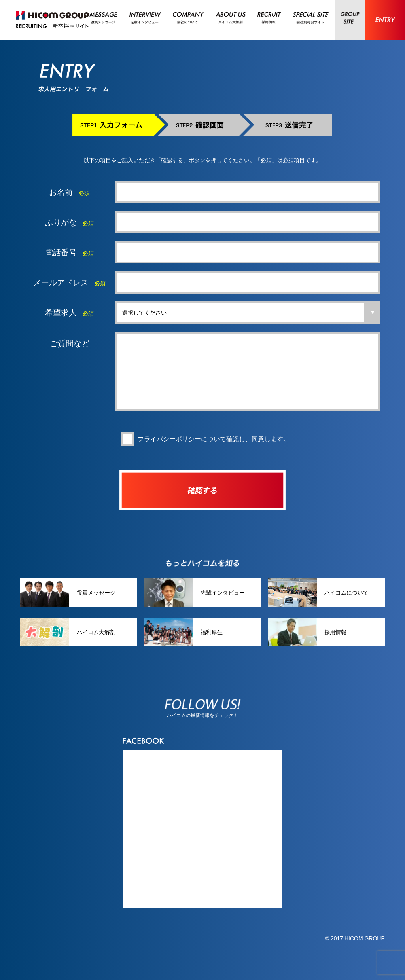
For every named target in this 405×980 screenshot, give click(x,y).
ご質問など (70, 343)
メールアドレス (61, 282)
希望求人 (61, 313)
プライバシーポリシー (169, 451)
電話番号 (61, 252)
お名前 (61, 192)
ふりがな (61, 222)
